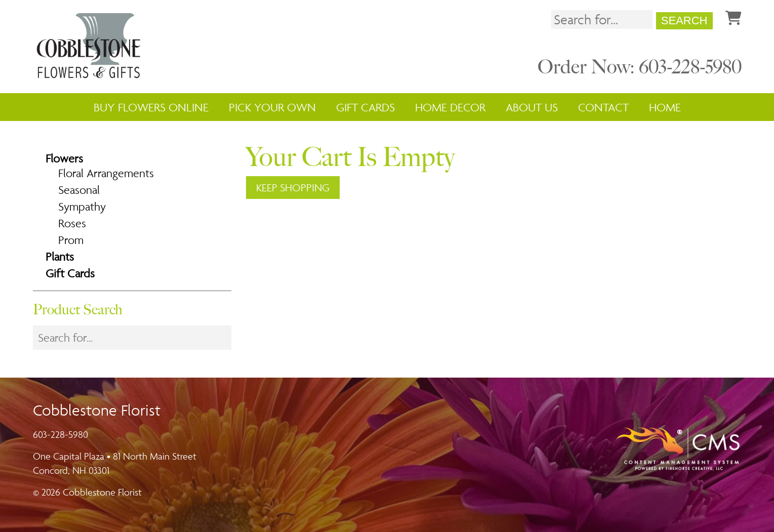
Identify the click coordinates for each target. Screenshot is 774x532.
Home (665, 107)
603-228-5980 (60, 434)
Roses (72, 223)
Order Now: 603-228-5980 (640, 67)
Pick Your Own (272, 107)
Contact (603, 107)
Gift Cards (365, 107)
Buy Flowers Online (151, 107)
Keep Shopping (293, 188)
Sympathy (82, 207)
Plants (60, 257)
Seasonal (79, 190)
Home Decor (450, 107)
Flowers (64, 158)
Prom (71, 240)
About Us (532, 107)
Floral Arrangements (106, 173)
